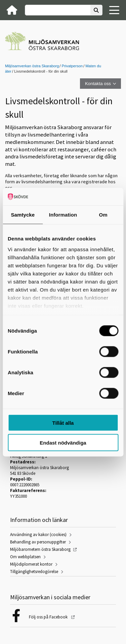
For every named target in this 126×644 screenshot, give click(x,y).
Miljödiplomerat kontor (31, 564)
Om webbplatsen (25, 557)
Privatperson (72, 66)
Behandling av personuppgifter (38, 542)
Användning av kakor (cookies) (38, 535)
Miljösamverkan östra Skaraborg (32, 66)
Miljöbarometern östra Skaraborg (40, 549)
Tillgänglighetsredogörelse (34, 572)
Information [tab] (63, 215)
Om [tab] (103, 215)
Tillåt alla (63, 423)
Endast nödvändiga (63, 442)
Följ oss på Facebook (49, 617)
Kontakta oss (98, 84)
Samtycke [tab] (23, 215)
